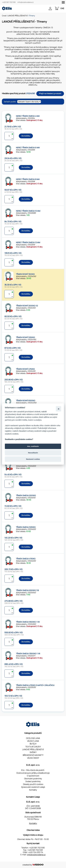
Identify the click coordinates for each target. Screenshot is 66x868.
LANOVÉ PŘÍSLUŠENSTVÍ (18, 16)
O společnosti (33, 776)
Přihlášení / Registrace (50, 9)
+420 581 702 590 (9, 2)
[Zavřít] (59, 409)
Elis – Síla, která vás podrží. (33, 770)
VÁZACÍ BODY (33, 758)
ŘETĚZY (33, 744)
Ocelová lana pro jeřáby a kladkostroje (33, 773)
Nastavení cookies (33, 459)
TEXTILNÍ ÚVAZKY (33, 747)
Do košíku (26, 136)
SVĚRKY (33, 752)
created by (33, 865)
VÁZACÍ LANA (33, 741)
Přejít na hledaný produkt (50, 93)
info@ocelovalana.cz (26, 2)
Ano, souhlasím (33, 446)
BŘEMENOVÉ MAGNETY (33, 755)
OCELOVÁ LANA (33, 738)
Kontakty (33, 790)
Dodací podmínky (33, 781)
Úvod (4, 16)
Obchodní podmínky (33, 779)
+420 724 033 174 (36, 852)
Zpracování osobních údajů (33, 787)
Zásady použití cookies (33, 784)
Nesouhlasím (33, 453)
